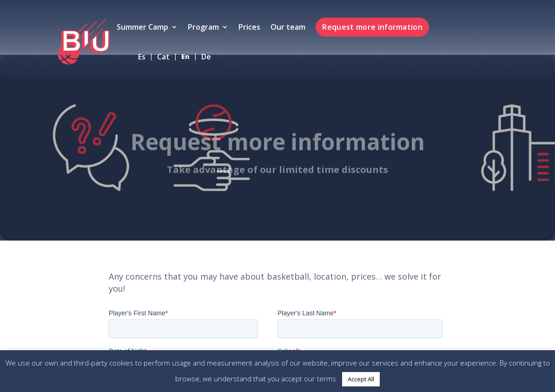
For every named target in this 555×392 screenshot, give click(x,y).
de (206, 58)
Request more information (372, 27)
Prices (249, 28)
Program (203, 28)
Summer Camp (142, 28)
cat (163, 58)
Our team (288, 28)
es (142, 58)
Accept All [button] (361, 379)
